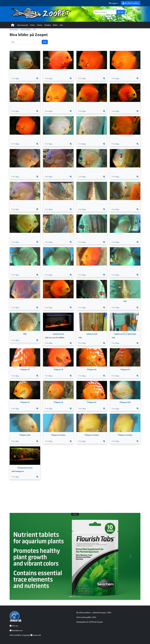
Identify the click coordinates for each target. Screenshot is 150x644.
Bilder (55, 25)
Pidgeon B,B (125, 402)
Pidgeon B (25, 369)
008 (25, 334)
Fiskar (32, 25)
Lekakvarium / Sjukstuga (125, 334)
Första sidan (14, 29)
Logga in (113, 3)
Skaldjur (48, 25)
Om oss (14, 626)
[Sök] (105, 12)
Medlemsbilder (26, 29)
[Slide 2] (75, 597)
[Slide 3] (79, 597)
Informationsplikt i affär (86, 617)
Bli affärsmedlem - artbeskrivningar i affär (94, 613)
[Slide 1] (71, 597)
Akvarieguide (23, 25)
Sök (121, 12)
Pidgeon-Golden (58, 435)
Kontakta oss (16, 630)
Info (61, 25)
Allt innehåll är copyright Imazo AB (25, 635)
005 (125, 301)
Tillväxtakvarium (25, 468)
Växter (40, 25)
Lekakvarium (58, 334)
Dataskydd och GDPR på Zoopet (90, 622)
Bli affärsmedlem (131, 3)
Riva (17, 78)
